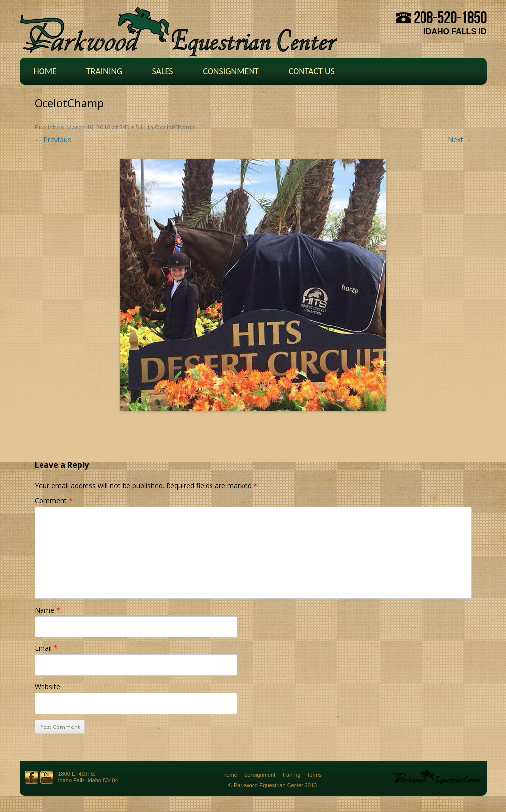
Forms (315, 775)
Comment (54, 500)
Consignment (231, 71)
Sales (162, 71)
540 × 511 (133, 127)
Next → (460, 140)
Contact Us (312, 71)
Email (46, 648)
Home (45, 71)
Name (47, 610)
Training (105, 71)
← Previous (53, 140)
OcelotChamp (175, 127)
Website (47, 687)
